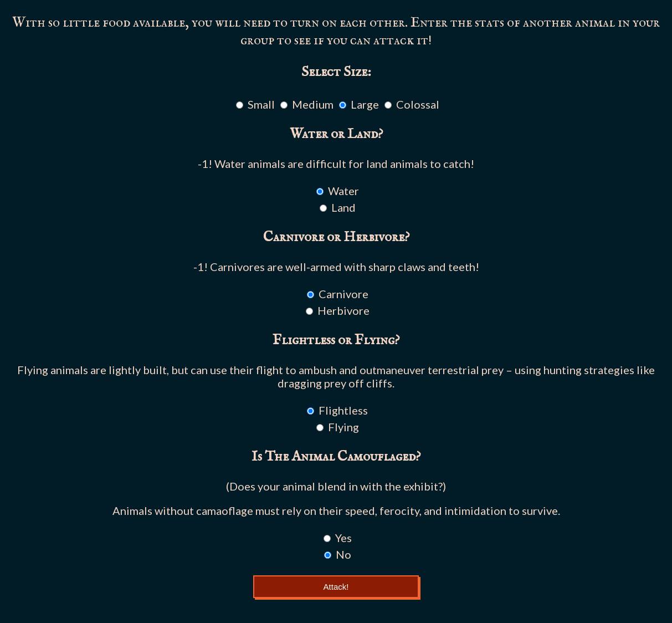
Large (365, 104)
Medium (313, 104)
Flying (343, 427)
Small (261, 104)
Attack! (336, 587)
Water (343, 191)
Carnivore (343, 294)
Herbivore (343, 310)
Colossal (418, 104)
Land (343, 207)
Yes (343, 538)
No (343, 554)
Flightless (343, 410)
